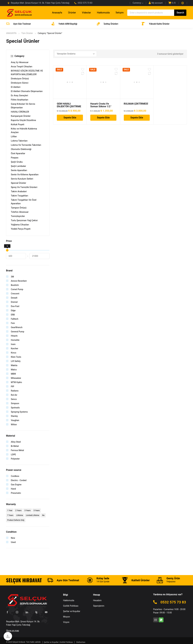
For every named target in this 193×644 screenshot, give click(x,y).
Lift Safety (16, 361)
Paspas (15, 158)
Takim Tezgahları (19, 196)
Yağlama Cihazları (20, 225)
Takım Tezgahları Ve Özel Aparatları (24, 202)
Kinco (13, 353)
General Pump (17, 332)
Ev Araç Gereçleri (19, 95)
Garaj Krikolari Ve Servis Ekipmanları (23, 106)
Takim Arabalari (19, 191)
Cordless (15, 476)
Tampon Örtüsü (19, 208)
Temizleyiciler (18, 216)
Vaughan (15, 420)
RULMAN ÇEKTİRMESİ (136, 104)
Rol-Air (14, 395)
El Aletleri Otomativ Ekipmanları (27, 91)
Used (13, 542)
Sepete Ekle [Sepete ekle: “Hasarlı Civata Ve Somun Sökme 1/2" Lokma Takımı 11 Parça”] (103, 118)
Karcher (15, 349)
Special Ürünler (18, 183)
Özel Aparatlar (18, 153)
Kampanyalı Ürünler (21, 116)
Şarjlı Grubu (17, 162)
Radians (15, 391)
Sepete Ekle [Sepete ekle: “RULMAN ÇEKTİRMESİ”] (137, 118)
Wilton (14, 425)
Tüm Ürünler (27, 33)
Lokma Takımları (19, 141)
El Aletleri (16, 87)
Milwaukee (16, 378)
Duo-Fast (15, 306)
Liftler (14, 137)
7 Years (10, 515)
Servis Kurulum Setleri (22, 179)
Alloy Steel (16, 442)
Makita (14, 365)
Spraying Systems (19, 412)
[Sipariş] (76, 54)
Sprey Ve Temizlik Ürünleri (24, 187)
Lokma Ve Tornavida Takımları (26, 145)
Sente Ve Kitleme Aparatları (25, 175)
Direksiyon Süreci (20, 83)
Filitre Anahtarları (20, 100)
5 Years (37, 510)
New (13, 538)
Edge (13, 311)
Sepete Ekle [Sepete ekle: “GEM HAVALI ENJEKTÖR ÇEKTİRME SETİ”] (70, 118)
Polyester (15, 459)
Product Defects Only (16, 520)
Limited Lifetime (32, 515)
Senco (14, 399)
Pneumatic (16, 493)
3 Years (27, 510)
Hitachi (14, 336)
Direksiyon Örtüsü (20, 79)
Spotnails (15, 408)
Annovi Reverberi (19, 281)
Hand (13, 489)
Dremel (14, 302)
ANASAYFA (11, 33)
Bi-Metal (15, 446)
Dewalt (14, 298)
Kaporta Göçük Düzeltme (23, 120)
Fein (13, 323)
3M (12, 277)
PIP (13, 387)
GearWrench (17, 327)
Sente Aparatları (19, 170)
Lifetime (20, 515)
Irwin (13, 344)
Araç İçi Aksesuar (20, 62)
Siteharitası (81, 642)
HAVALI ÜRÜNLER (20, 112)
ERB (13, 315)
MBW (13, 374)
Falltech (15, 319)
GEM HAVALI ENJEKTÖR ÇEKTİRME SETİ (69, 107)
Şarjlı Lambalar (18, 166)
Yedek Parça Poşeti (21, 229)
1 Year (10, 510)
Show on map (13, 630)
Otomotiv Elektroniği (21, 149)
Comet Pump (17, 289)
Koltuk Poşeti (18, 124)
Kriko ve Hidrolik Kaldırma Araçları (24, 130)
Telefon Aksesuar (20, 212)
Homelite (15, 340)
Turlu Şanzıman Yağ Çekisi (24, 220)
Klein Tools (16, 357)
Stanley (14, 416)
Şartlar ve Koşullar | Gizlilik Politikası (58, 642)
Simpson (15, 403)
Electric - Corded (19, 480)
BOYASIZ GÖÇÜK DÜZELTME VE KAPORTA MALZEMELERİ (27, 73)
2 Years (18, 510)
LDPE (13, 455)
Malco (14, 370)
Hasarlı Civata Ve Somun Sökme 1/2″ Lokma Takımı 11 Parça (103, 107)
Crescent (15, 294)
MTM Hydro (16, 382)
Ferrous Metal (17, 450)
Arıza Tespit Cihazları (22, 67)
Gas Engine (16, 485)
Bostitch (15, 285)
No (43, 515)
